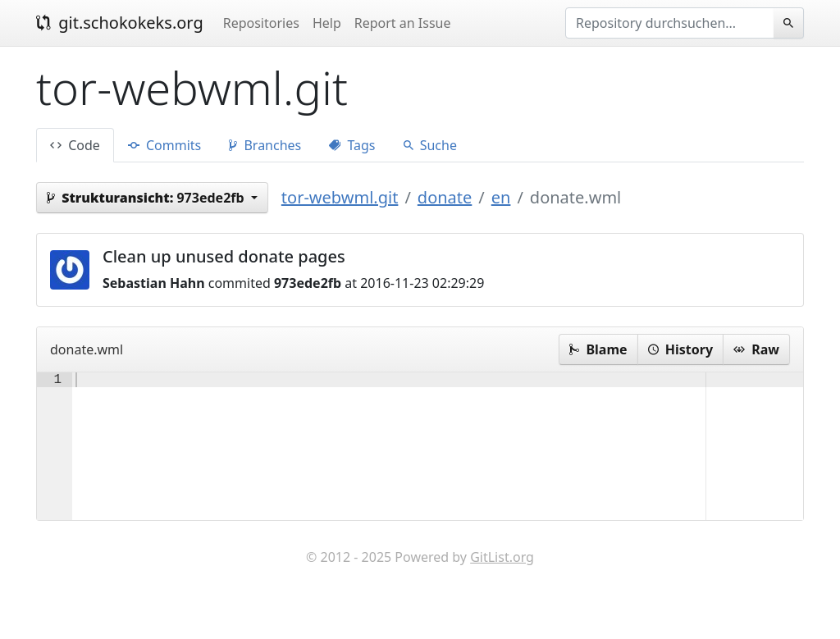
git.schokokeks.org (120, 23)
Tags (352, 145)
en (501, 197)
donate (445, 197)
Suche (430, 145)
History (680, 349)
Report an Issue (403, 23)
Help (327, 23)
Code (75, 145)
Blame (598, 349)
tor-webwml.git (340, 197)
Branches (265, 145)
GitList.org (502, 590)
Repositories (261, 23)
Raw (756, 349)
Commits (164, 145)
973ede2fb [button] (147, 198)
